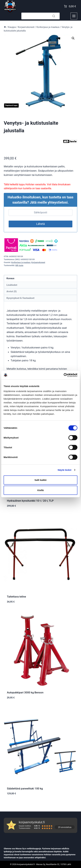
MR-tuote (19, 265)
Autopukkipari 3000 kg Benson (25, 692)
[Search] (40, 16)
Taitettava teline (16, 597)
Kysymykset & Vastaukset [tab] (20, 298)
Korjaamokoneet (38, 262)
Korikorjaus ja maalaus (21, 262)
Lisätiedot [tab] (12, 285)
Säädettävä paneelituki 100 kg (25, 788)
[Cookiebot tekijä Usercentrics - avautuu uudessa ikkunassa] (64, 375)
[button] (73, 38)
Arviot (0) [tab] (12, 291)
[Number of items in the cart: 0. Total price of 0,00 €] (70, 6)
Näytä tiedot (65, 470)
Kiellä (40, 490)
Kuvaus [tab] (10, 278)
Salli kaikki (41, 480)
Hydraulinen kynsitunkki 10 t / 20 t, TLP (30, 501)
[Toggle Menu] (74, 16)
